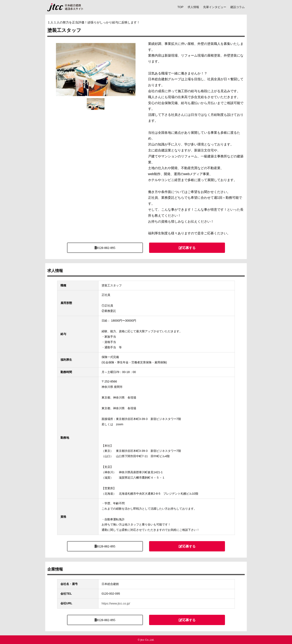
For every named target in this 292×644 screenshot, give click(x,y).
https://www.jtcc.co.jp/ (116, 603)
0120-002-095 (106, 248)
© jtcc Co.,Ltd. (146, 640)
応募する (189, 248)
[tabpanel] (96, 70)
